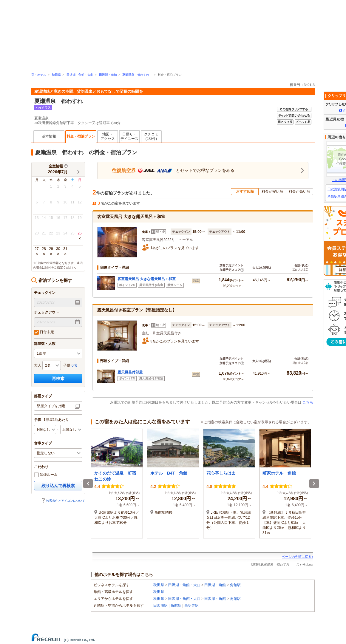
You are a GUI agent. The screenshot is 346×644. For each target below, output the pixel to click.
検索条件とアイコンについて (63, 501)
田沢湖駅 (160, 606)
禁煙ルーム (46, 475)
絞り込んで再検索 (58, 486)
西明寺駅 (191, 606)
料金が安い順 (272, 191)
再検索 (58, 379)
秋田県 (56, 75)
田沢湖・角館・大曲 (80, 75)
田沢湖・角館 (108, 75)
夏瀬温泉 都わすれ (137, 75)
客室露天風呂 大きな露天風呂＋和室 (147, 279)
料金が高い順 (299, 191)
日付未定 (44, 332)
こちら (308, 402)
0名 (74, 365)
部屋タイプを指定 (51, 406)
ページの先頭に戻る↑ (298, 557)
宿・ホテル (39, 75)
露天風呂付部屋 (130, 372)
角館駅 (235, 585)
